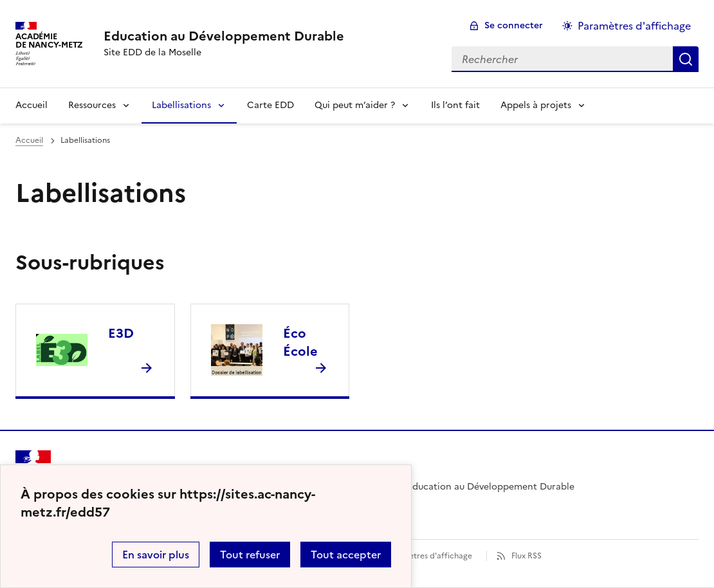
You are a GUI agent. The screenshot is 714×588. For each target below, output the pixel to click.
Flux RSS (526, 556)
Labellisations (181, 105)
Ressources (92, 105)
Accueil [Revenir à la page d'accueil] (32, 105)
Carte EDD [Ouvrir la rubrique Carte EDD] (270, 105)
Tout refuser (250, 555)
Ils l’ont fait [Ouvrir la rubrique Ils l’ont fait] (455, 105)
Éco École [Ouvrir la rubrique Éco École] (300, 342)
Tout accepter (346, 555)
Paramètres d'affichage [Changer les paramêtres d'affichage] (634, 26)
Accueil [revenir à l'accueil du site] (29, 140)
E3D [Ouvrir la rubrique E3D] (121, 333)
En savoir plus (156, 555)
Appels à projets (536, 105)
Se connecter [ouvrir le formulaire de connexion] (514, 25)
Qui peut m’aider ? (355, 105)
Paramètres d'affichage (429, 556)
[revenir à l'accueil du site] (224, 36)
